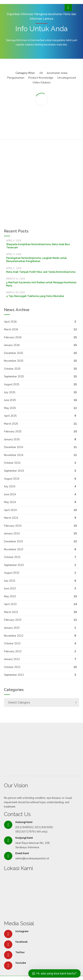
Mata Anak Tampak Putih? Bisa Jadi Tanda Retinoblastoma (41, 272)
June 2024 (10, 494)
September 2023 (14, 565)
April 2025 (10, 416)
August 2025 (12, 384)
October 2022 (12, 644)
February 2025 (13, 432)
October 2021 (12, 667)
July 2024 (10, 487)
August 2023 (12, 573)
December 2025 (14, 353)
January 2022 (12, 659)
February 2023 (13, 620)
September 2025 (14, 377)
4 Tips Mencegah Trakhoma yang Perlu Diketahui (35, 296)
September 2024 (14, 471)
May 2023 (10, 596)
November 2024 (14, 455)
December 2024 (14, 447)
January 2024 (12, 534)
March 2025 (11, 424)
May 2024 (10, 502)
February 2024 (13, 526)
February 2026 (13, 337)
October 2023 (12, 557)
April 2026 (10, 322)
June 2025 (10, 400)
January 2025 (12, 439)
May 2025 (10, 408)
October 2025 (12, 369)
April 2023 (10, 604)
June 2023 (10, 589)
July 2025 (10, 392)
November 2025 (14, 361)
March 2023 (11, 612)
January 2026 (12, 345)
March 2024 (11, 518)
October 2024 (12, 463)
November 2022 (14, 636)
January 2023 (12, 628)
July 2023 (10, 581)
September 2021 (14, 675)
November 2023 (14, 549)
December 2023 (14, 542)
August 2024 (12, 479)
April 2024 (10, 510)
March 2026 (11, 330)
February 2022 (13, 651)
